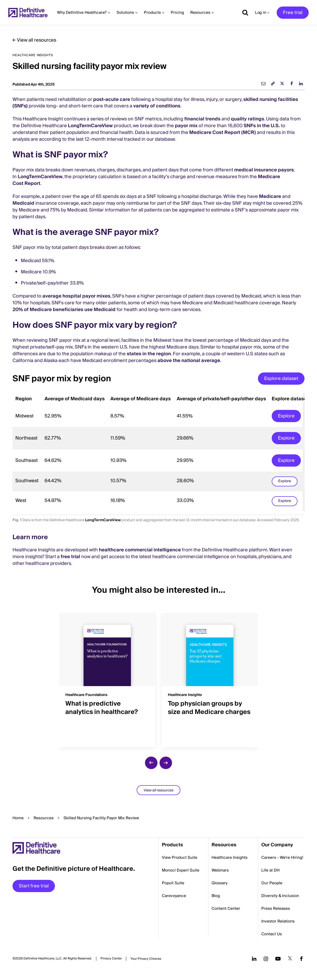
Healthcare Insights (230, 857)
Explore (286, 416)
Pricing (177, 12)
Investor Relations (278, 921)
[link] (273, 83)
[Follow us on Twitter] (290, 959)
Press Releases (276, 908)
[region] (158, 452)
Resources (44, 818)
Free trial (293, 13)
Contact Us (272, 934)
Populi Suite (173, 883)
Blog (216, 896)
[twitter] (282, 83)
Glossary (220, 883)
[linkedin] (301, 83)
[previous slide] (151, 763)
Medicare (270, 196)
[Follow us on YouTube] (278, 959)
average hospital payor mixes (76, 296)
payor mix (186, 126)
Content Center (226, 908)
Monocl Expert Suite (181, 870)
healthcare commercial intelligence (140, 550)
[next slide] (166, 763)
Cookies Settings (146, 959)
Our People (272, 883)
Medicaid (23, 203)
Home (18, 818)
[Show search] (243, 12)
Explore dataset (281, 379)
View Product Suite (180, 857)
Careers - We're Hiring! (282, 857)
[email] (263, 83)
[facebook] (291, 83)
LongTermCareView (90, 126)
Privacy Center (111, 959)
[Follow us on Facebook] (301, 959)
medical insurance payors (264, 170)
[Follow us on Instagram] (266, 959)
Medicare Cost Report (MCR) (223, 133)
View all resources (37, 40)
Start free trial (34, 886)
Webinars (220, 870)
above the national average (189, 361)
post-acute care (112, 99)
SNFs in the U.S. (262, 126)
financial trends (202, 119)
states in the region (149, 354)
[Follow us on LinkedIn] (254, 959)
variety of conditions (157, 106)
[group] (107, 677)
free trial (70, 557)
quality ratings (248, 119)
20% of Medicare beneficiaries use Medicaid (64, 310)
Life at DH (270, 870)
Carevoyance (174, 896)
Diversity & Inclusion (280, 896)
